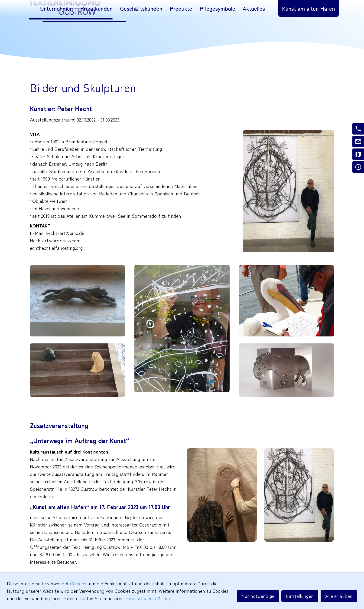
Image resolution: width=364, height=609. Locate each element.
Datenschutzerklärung (147, 598)
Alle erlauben (339, 596)
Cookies (78, 583)
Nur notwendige (258, 596)
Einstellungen (300, 596)
